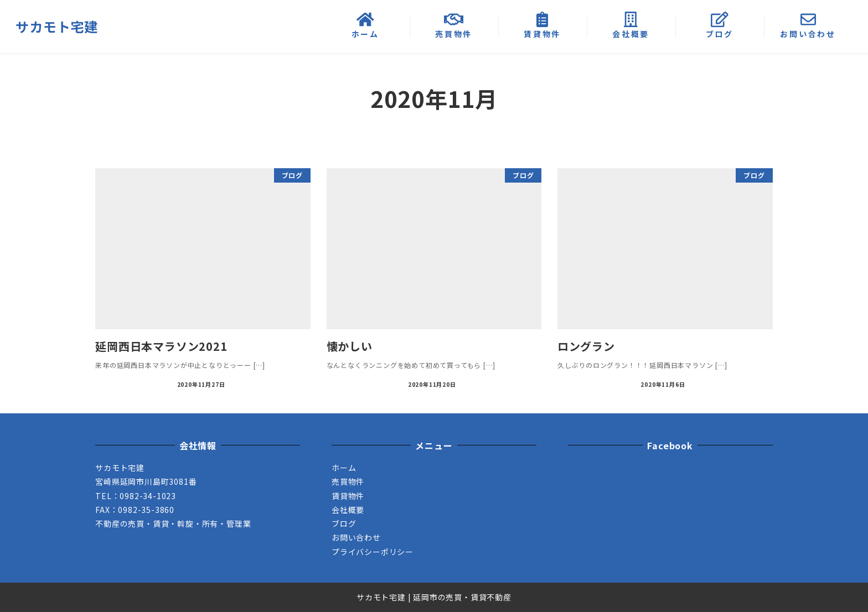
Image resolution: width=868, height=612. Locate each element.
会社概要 (348, 510)
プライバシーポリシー (373, 552)
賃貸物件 (348, 496)
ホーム (344, 468)
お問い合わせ (356, 537)
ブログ (344, 523)
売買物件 (348, 481)
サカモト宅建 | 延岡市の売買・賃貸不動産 (434, 597)
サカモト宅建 (57, 26)
